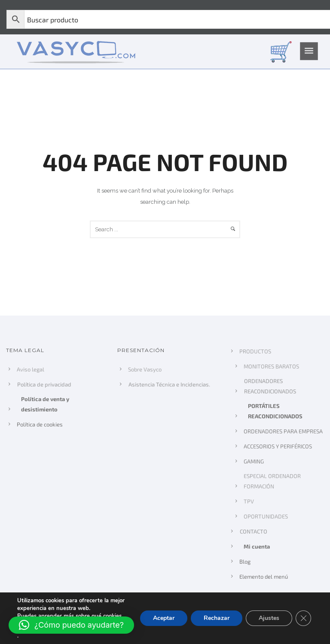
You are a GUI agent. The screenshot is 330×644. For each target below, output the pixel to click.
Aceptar (161, 618)
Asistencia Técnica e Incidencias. (170, 384)
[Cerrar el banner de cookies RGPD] (303, 618)
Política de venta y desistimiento (45, 404)
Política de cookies (40, 424)
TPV (249, 501)
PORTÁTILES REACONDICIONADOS (275, 411)
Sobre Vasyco (145, 369)
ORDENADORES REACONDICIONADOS (270, 386)
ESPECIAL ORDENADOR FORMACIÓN (272, 481)
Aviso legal (31, 369)
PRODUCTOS (255, 351)
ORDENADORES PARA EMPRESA (283, 431)
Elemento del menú (264, 577)
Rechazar (215, 618)
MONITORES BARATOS (271, 366)
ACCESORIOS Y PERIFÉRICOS (278, 446)
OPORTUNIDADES (266, 516)
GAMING (254, 461)
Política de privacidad (45, 384)
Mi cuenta (256, 546)
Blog (245, 561)
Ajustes (268, 618)
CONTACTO (254, 531)
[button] (71, 625)
